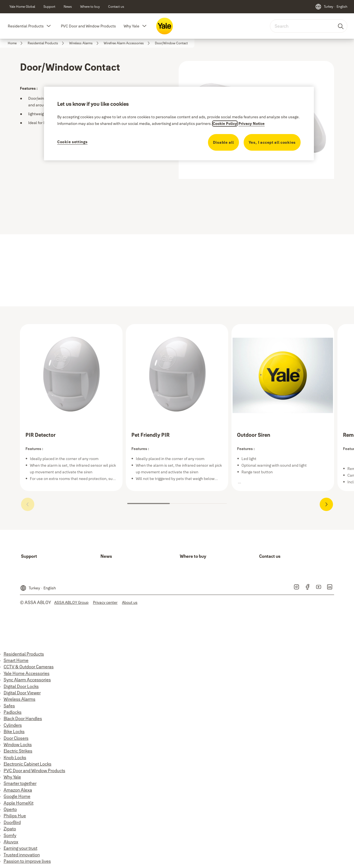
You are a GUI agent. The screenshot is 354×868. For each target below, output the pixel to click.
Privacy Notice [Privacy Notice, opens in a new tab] (252, 124)
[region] (179, 123)
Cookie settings (72, 142)
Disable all (223, 142)
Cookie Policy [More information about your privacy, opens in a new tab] (225, 124)
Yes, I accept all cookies (272, 142)
